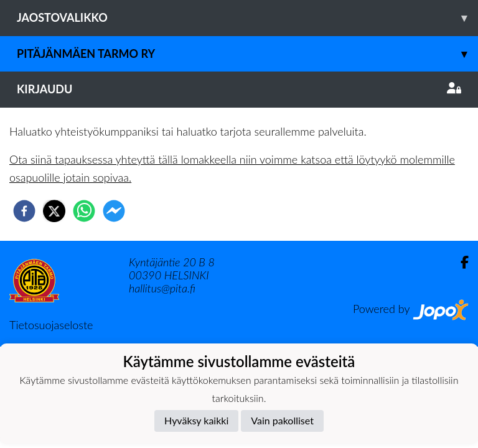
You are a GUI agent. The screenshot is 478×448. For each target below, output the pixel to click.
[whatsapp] (84, 211)
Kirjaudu (239, 89)
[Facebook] (460, 262)
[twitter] (54, 211)
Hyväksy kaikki (196, 420)
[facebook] (24, 211)
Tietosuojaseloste (51, 325)
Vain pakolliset (282, 420)
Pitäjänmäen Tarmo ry (247, 54)
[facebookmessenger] (114, 211)
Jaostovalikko (247, 18)
